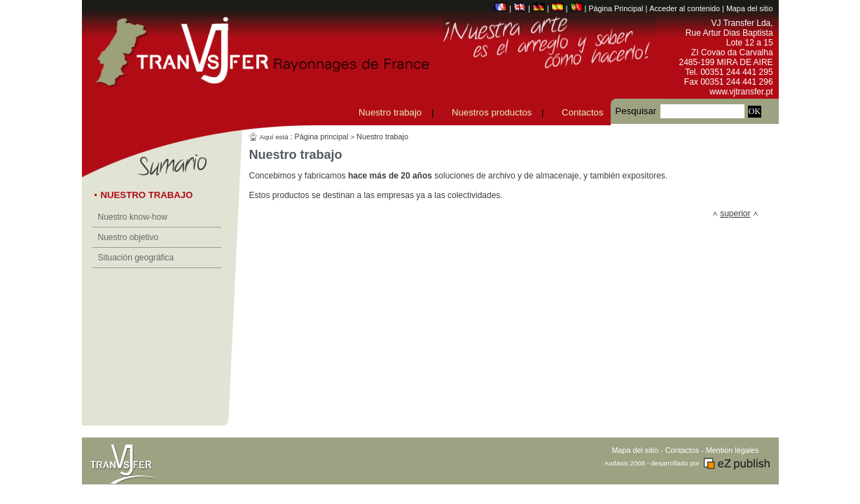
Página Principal (616, 8)
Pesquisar (636, 111)
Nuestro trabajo (390, 112)
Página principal (322, 136)
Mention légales (733, 450)
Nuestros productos (492, 112)
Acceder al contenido (685, 8)
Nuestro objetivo (129, 237)
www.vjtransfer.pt (741, 92)
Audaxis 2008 (625, 463)
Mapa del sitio (750, 8)
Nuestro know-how (133, 217)
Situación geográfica (136, 258)
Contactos (582, 112)
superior (735, 213)
